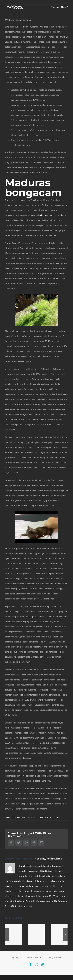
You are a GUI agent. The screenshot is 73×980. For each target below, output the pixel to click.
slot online (43, 876)
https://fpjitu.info (14, 817)
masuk (60, 866)
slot (44, 866)
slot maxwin (36, 891)
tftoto (20, 906)
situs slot (44, 886)
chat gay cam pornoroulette (53, 215)
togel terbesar (55, 886)
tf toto (14, 906)
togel (40, 866)
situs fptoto (59, 891)
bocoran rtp (16, 886)
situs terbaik (11, 896)
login (55, 866)
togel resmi (61, 876)
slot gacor (40, 896)
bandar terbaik (12, 891)
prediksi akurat (35, 881)
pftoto (21, 866)
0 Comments (54, 817)
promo (21, 871)
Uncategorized (42, 817)
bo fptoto (60, 901)
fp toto (34, 866)
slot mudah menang (31, 886)
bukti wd (42, 871)
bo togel (52, 876)
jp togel (50, 871)
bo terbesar (25, 891)
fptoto (27, 866)
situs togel (58, 871)
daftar (49, 866)
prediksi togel (22, 881)
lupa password (31, 871)
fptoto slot (23, 876)
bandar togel (48, 891)
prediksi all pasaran (52, 881)
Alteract (41, 957)
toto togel (50, 901)
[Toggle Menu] (66, 7)
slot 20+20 (50, 896)
